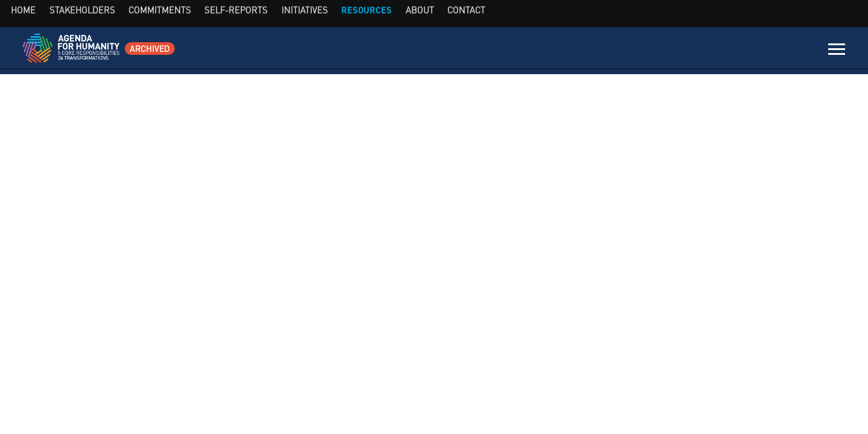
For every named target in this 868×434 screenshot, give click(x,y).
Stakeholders (487, 51)
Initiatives (671, 51)
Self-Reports (615, 51)
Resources (721, 51)
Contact (799, 51)
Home (441, 51)
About (763, 51)
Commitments (552, 51)
